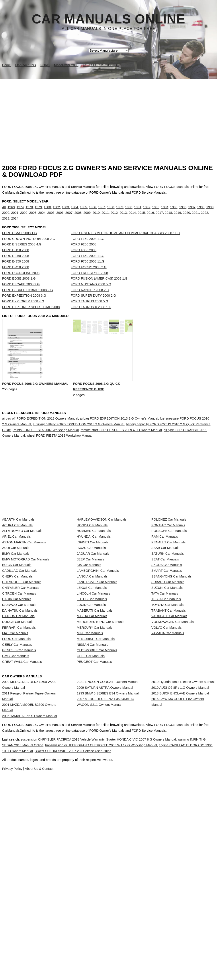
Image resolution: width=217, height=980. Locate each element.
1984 (74, 212)
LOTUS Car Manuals (92, 695)
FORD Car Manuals (17, 764)
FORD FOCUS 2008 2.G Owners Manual (35, 404)
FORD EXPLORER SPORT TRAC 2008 (31, 316)
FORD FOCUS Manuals (171, 187)
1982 (56, 212)
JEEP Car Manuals (90, 627)
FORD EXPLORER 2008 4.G (23, 310)
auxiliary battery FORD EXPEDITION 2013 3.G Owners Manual (78, 443)
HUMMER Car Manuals (94, 577)
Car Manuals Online (108, 19)
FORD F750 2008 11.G (88, 270)
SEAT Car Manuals (165, 627)
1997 (192, 212)
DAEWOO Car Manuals (19, 705)
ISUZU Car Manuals (91, 607)
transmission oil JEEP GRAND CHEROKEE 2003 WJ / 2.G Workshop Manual (136, 940)
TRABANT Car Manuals (169, 715)
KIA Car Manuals (89, 636)
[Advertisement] (108, 112)
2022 (204, 217)
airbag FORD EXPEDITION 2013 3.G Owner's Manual (119, 437)
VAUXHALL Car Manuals (169, 725)
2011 (105, 217)
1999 (210, 212)
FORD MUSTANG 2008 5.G (91, 293)
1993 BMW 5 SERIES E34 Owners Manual (108, 851)
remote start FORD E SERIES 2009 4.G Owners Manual (121, 449)
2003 (33, 217)
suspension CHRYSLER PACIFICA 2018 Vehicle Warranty (71, 935)
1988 (110, 212)
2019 (177, 217)
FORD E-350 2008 (16, 270)
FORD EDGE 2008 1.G (19, 288)
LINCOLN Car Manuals (93, 685)
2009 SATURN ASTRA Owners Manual (105, 841)
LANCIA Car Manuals (92, 656)
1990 (129, 212)
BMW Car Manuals (16, 617)
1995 (174, 212)
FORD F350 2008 (84, 259)
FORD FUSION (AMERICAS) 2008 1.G (99, 288)
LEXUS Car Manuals (92, 676)
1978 (29, 212)
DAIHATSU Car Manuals (20, 715)
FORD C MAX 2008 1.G (20, 242)
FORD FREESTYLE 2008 (89, 282)
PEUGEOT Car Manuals (94, 803)
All (4, 212)
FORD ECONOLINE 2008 (21, 282)
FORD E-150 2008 (16, 259)
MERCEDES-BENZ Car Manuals (100, 734)
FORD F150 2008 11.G (88, 248)
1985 (83, 212)
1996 (183, 212)
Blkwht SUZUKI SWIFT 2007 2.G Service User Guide (152, 946)
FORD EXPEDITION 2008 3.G (24, 305)
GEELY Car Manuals (17, 774)
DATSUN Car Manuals (18, 725)
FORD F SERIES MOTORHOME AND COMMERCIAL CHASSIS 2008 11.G (125, 242)
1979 (38, 212)
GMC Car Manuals (16, 793)
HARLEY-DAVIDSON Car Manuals (102, 558)
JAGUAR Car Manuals (93, 617)
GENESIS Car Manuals (19, 784)
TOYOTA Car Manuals (167, 705)
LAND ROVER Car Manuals (97, 666)
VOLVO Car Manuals (167, 744)
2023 (6, 223)
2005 (51, 217)
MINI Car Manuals (90, 754)
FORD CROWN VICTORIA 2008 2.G (29, 248)
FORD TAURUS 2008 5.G (89, 310)
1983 (65, 212)
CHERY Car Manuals (18, 656)
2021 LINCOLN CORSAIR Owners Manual (108, 831)
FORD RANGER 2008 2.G (90, 299)
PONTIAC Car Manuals (168, 568)
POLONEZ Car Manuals (169, 558)
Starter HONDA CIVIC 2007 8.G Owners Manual (160, 935)
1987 (102, 212)
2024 (15, 223)
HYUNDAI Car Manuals (94, 587)
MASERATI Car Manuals (95, 715)
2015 (141, 217)
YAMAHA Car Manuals (168, 754)
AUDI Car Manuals (16, 607)
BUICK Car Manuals (17, 636)
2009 (87, 217)
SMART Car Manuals (167, 646)
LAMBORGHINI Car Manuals (98, 646)
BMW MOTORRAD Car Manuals (26, 627)
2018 (168, 217)
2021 (196, 217)
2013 (123, 217)
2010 (96, 217)
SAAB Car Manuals (165, 607)
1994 (165, 212)
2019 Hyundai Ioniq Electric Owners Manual (183, 831)
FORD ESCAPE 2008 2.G (21, 293)
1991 (138, 212)
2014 (132, 217)
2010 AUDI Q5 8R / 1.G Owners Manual (180, 841)
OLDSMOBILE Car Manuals (97, 784)
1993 (156, 212)
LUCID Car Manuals (91, 705)
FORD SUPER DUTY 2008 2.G (93, 305)
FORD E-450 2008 (16, 276)
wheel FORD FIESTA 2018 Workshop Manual (59, 455)
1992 (147, 212)
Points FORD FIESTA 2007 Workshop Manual (46, 449)
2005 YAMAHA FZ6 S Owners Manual (30, 878)
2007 (69, 217)
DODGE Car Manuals (18, 734)
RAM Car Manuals (165, 587)
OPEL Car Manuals (91, 793)
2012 (114, 217)
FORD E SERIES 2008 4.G (22, 253)
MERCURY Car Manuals (95, 744)
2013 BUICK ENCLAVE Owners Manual (180, 851)
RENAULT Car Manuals (168, 597)
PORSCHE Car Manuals (169, 577)
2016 (150, 217)
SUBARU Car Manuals (168, 666)
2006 (60, 217)
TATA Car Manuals (165, 685)
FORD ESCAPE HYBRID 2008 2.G (28, 299)
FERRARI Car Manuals (19, 744)
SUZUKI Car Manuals (167, 676)
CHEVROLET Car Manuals (22, 666)
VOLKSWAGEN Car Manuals (173, 734)
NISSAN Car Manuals (92, 774)
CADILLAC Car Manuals (20, 646)
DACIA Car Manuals (17, 695)
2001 (15, 217)
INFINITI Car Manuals (93, 597)
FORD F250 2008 (84, 253)
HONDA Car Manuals (92, 568)
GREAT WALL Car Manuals (22, 803)
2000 (6, 217)
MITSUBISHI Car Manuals (96, 764)
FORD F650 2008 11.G (88, 265)
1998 (201, 212)
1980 (47, 212)
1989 (120, 212)
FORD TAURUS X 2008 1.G (91, 316)
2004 (42, 217)
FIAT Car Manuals (15, 754)
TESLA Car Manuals (166, 695)
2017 (159, 217)
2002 (24, 217)
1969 (11, 212)
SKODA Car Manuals (167, 636)
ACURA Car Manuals (18, 568)
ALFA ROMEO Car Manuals (22, 577)
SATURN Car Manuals (168, 617)
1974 (20, 212)
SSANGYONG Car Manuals (172, 656)
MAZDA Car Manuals (92, 725)
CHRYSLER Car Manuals (21, 676)
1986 (93, 212)
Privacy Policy (91, 964)
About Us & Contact (122, 964)
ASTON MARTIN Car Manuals (24, 597)
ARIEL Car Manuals (17, 587)
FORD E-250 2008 (16, 265)
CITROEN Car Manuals (19, 685)
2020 (187, 217)
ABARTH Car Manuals (18, 558)
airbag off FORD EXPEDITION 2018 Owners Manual (40, 437)
